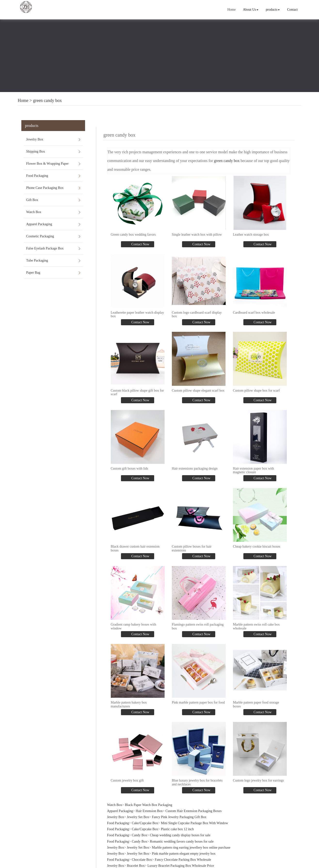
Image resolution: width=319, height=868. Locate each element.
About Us (251, 10)
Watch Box (34, 212)
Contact (293, 10)
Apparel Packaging (39, 224)
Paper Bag (33, 273)
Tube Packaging (37, 260)
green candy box (47, 101)
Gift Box (32, 200)
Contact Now (140, 244)
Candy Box (140, 833)
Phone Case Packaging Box (45, 188)
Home (232, 10)
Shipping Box (36, 151)
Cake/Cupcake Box (145, 821)
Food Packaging (37, 176)
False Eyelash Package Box (45, 248)
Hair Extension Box (149, 808)
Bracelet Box (136, 863)
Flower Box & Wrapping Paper (47, 164)
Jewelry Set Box (138, 815)
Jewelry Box (35, 139)
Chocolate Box (142, 857)
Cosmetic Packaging (40, 236)
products (273, 10)
